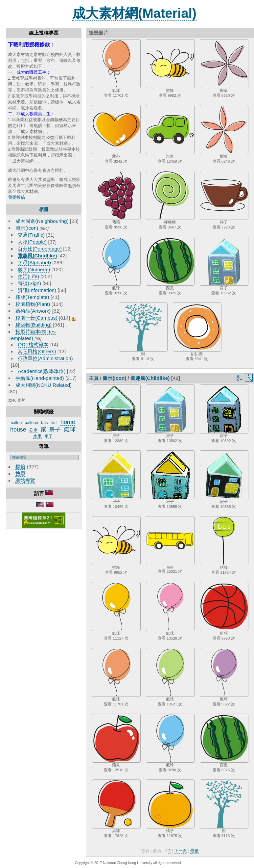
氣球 (70, 430)
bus (45, 422)
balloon (31, 422)
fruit (54, 422)
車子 (49, 436)
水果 (37, 436)
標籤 (20, 467)
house (18, 430)
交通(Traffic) (31, 235)
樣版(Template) (32, 297)
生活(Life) (28, 276)
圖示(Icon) (27, 228)
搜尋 (20, 473)
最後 (195, 851)
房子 (55, 430)
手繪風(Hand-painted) (40, 378)
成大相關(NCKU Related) (44, 385)
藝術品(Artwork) (33, 311)
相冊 (44, 209)
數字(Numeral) (34, 269)
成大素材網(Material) (134, 13)
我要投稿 (16, 197)
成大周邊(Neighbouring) (42, 221)
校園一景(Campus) (36, 318)
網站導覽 (25, 480)
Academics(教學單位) (42, 371)
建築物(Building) (34, 325)
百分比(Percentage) (40, 249)
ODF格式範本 (33, 344)
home (68, 422)
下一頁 (181, 851)
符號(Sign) (29, 283)
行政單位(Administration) (45, 358)
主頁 (94, 378)
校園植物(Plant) (33, 304)
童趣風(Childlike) (37, 256)
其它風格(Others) (37, 351)
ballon (16, 422)
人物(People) (32, 242)
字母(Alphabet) (34, 263)
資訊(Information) (37, 290)
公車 (33, 430)
